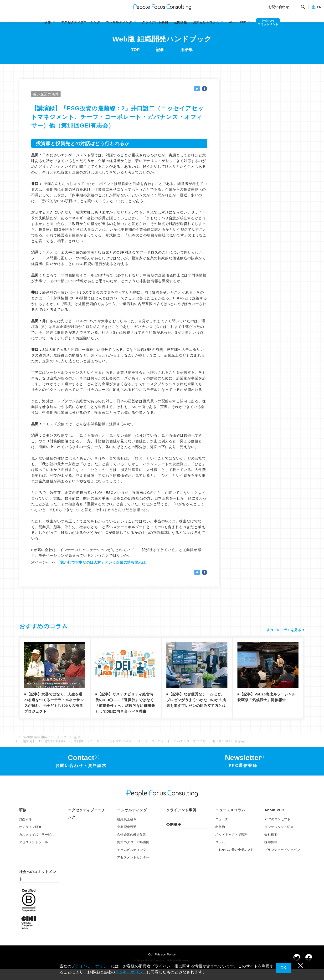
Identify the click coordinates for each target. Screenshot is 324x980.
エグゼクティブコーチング (81, 22)
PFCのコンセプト (277, 830)
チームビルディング (132, 860)
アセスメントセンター (133, 868)
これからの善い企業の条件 (235, 860)
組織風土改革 (127, 830)
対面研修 (26, 830)
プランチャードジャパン (282, 860)
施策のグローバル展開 (133, 853)
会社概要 (271, 845)
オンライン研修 (30, 838)
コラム (220, 853)
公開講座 (181, 22)
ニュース (222, 830)
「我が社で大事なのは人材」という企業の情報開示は (101, 571)
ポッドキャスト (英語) (231, 845)
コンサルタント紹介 (279, 838)
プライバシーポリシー (91, 966)
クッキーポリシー (131, 972)
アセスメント (34, 853)
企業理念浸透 (127, 838)
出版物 (220, 838)
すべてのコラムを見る (283, 638)
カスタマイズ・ (37, 845)
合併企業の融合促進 (132, 845)
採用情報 (271, 853)
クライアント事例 (155, 22)
